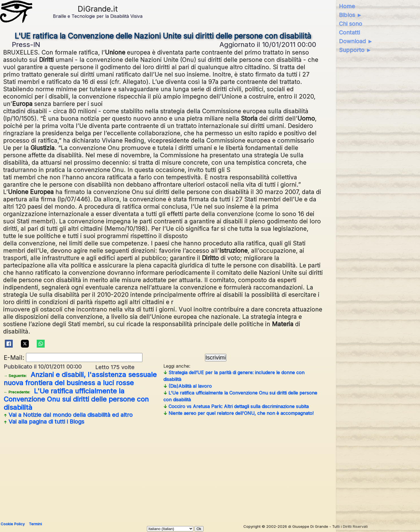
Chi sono (350, 24)
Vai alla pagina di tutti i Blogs (44, 422)
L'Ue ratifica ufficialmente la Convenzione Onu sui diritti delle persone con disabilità (76, 399)
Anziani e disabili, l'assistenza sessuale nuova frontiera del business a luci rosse (80, 379)
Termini (35, 524)
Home (347, 6)
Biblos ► (351, 15)
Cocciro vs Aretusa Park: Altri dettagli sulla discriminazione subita (236, 406)
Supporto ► (355, 50)
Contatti (349, 32)
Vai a (68, 415)
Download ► (356, 41)
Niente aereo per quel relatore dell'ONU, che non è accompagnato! (238, 413)
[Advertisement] (163, 471)
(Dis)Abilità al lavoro (188, 386)
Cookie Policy (13, 524)
